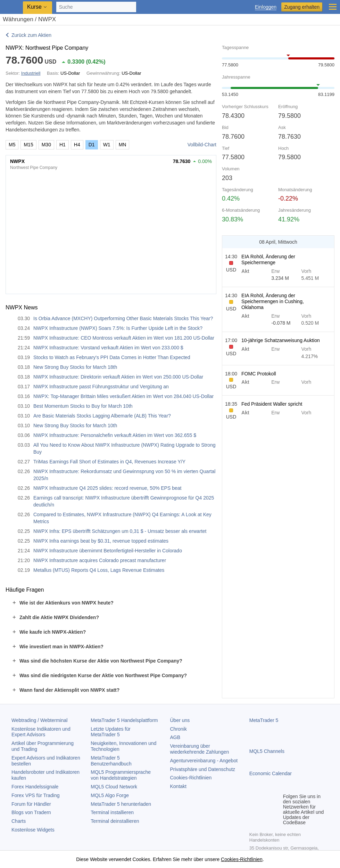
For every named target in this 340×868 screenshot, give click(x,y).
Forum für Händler (31, 804)
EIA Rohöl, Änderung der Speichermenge (268, 259)
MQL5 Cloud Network (114, 787)
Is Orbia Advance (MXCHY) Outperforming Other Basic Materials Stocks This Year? (123, 318)
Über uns (180, 720)
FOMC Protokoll (259, 374)
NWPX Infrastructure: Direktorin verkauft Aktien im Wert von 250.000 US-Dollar (118, 377)
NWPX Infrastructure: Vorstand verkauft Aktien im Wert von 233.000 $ (108, 348)
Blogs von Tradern (31, 812)
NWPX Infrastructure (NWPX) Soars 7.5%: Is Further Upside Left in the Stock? (118, 328)
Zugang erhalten (302, 7)
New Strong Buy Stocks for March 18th (75, 367)
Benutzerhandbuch (111, 761)
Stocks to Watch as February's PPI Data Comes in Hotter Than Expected (112, 357)
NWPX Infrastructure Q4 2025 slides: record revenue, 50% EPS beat (107, 488)
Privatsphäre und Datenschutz (203, 769)
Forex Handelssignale (35, 787)
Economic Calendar (271, 773)
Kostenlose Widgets (33, 830)
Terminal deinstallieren (115, 821)
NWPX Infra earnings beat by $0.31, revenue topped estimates (101, 541)
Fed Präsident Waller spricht (272, 404)
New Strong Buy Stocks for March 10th (75, 425)
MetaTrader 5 (264, 720)
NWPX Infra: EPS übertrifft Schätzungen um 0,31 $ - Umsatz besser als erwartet (120, 531)
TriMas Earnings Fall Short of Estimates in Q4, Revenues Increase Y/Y (109, 462)
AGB (175, 737)
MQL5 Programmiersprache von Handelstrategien (121, 775)
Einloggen (266, 7)
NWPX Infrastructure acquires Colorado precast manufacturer (100, 560)
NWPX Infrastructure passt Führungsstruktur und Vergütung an (101, 387)
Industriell (31, 73)
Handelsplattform (124, 720)
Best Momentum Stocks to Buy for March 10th (83, 406)
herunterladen (121, 804)
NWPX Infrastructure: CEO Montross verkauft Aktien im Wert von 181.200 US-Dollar (124, 338)
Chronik (179, 729)
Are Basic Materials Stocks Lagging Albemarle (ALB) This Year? (102, 416)
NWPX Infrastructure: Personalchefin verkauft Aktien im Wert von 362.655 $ (115, 435)
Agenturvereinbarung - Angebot (204, 761)
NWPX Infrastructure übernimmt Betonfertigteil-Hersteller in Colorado (108, 551)
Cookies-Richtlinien (191, 778)
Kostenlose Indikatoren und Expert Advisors (41, 732)
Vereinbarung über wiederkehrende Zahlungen (200, 749)
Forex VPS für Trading (36, 795)
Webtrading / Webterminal (39, 720)
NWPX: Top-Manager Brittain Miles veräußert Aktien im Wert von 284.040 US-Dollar (123, 396)
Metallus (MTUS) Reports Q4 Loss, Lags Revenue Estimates (99, 570)
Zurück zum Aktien (31, 35)
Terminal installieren (112, 812)
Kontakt (178, 786)
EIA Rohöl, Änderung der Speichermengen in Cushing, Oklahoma (273, 301)
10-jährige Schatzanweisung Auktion (281, 340)
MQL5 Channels (267, 751)
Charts (19, 821)
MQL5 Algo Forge (110, 795)
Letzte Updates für (110, 732)
